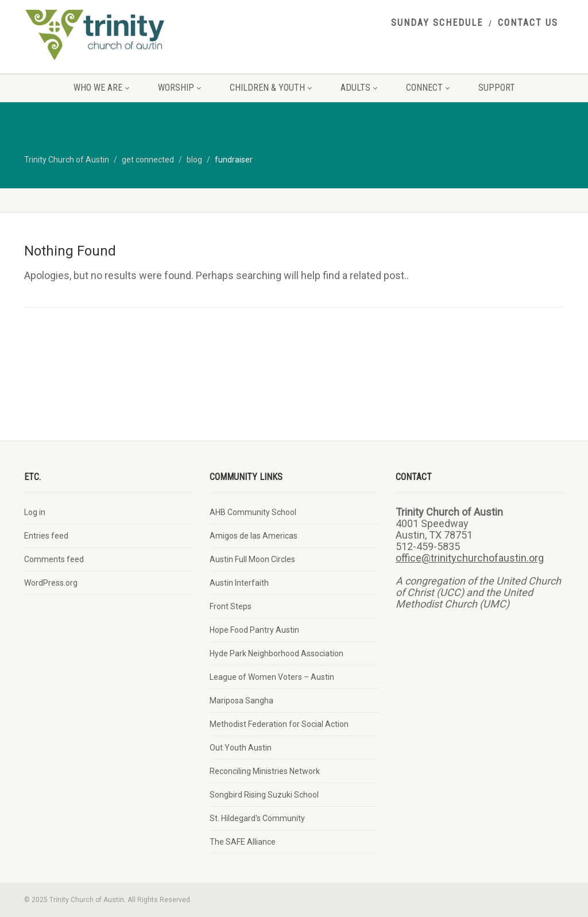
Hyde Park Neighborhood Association (276, 653)
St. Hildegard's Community (257, 818)
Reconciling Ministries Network (265, 771)
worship (179, 88)
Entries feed (46, 536)
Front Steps (231, 606)
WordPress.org (51, 583)
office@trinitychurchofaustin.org (470, 558)
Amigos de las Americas (254, 536)
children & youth (271, 88)
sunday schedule (437, 23)
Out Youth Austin (241, 748)
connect (428, 88)
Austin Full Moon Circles (252, 559)
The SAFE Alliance (243, 842)
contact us (528, 23)
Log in (35, 512)
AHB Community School (253, 512)
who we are (101, 88)
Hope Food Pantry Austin (254, 630)
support (497, 88)
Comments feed (54, 559)
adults (359, 88)
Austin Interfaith (239, 583)
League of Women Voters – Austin (272, 677)
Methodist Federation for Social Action (279, 724)
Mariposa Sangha (241, 701)
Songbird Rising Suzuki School (264, 795)
